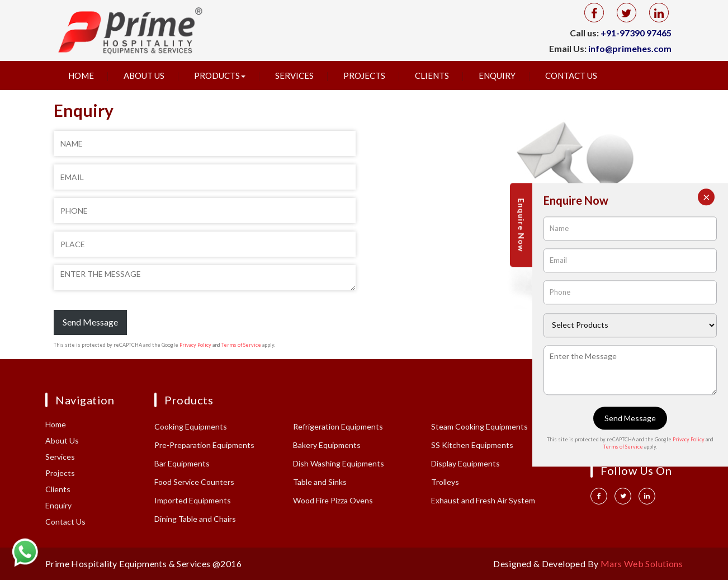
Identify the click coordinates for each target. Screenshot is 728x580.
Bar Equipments (182, 463)
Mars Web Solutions (642, 564)
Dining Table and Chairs (195, 519)
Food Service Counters (194, 482)
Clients (432, 76)
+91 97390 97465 (625, 425)
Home (81, 76)
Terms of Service (241, 345)
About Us (144, 76)
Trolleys (445, 482)
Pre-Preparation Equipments (204, 445)
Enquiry (497, 76)
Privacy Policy (195, 345)
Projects (364, 76)
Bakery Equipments (327, 445)
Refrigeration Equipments (338, 426)
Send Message (90, 322)
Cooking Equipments (191, 426)
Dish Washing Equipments (339, 463)
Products (220, 76)
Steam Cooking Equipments (479, 426)
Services (294, 76)
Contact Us (571, 76)
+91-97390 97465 (636, 33)
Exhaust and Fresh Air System (483, 500)
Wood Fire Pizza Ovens (333, 500)
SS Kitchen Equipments (472, 445)
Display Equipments (465, 463)
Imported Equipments (193, 500)
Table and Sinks (320, 482)
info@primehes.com (630, 48)
